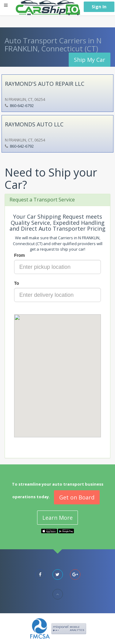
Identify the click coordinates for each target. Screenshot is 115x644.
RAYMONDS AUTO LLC (34, 124)
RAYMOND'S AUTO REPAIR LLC (45, 84)
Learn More (57, 518)
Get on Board (77, 497)
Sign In (99, 7)
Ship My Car (90, 60)
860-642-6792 (22, 105)
